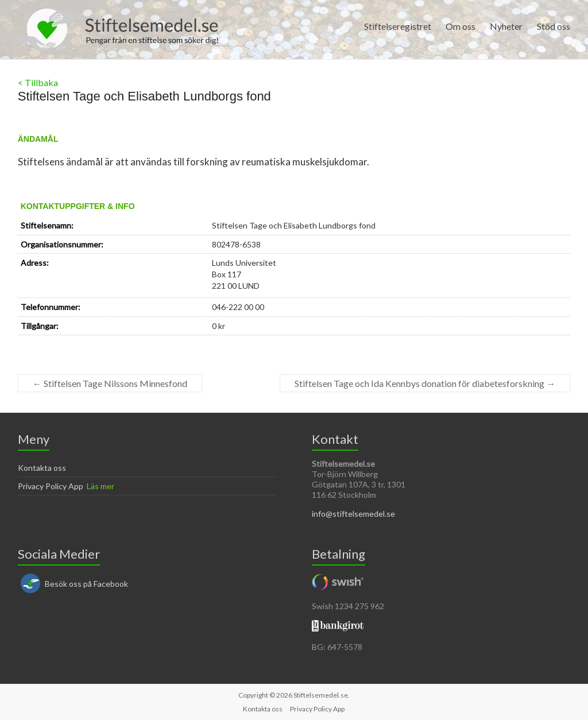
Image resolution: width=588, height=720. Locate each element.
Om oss (461, 26)
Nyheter (506, 26)
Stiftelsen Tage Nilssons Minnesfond (110, 383)
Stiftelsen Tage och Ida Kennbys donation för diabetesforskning (425, 383)
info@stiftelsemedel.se (353, 514)
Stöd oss (554, 26)
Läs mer (100, 486)
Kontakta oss (42, 468)
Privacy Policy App (51, 486)
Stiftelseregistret (398, 26)
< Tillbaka (38, 82)
